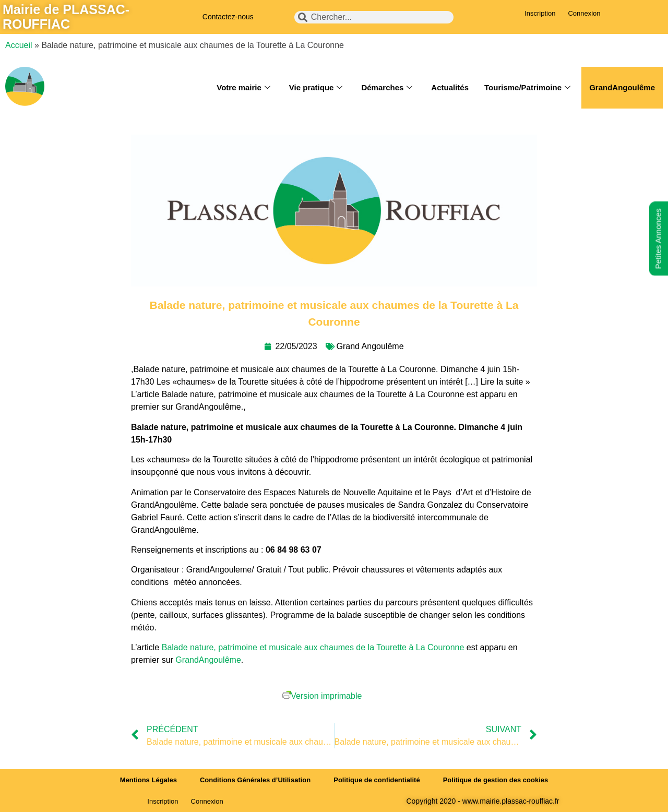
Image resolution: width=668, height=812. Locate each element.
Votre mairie (243, 88)
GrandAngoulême (622, 87)
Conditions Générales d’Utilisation (255, 780)
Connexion (584, 13)
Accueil (19, 45)
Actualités (450, 87)
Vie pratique (316, 88)
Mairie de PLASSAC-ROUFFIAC (66, 17)
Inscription (540, 13)
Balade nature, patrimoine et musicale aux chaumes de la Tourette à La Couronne (313, 647)
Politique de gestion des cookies (496, 780)
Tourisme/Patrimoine (527, 88)
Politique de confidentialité (377, 780)
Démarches (387, 88)
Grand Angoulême (370, 346)
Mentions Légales (148, 780)
